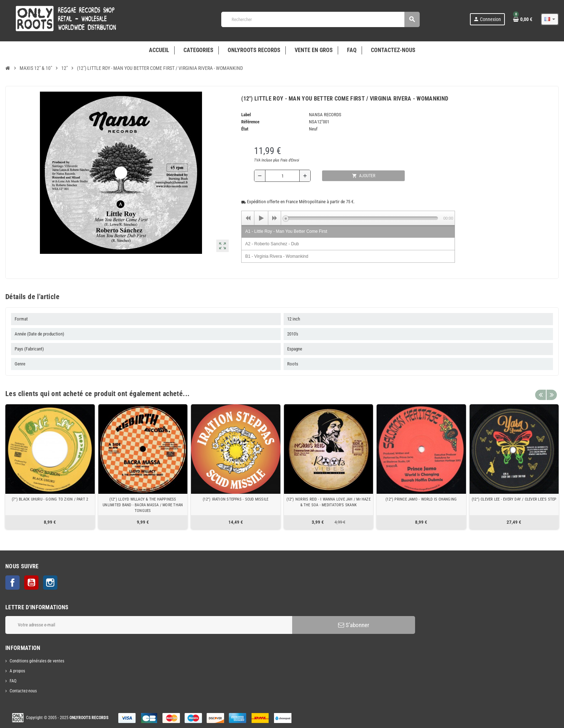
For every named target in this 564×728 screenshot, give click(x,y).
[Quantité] (282, 176)
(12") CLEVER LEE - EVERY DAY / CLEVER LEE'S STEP (514, 499)
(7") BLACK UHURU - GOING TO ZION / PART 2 (50, 499)
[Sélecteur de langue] (550, 19)
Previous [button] (540, 392)
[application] (348, 218)
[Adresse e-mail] (149, 625)
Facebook (12, 583)
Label (246, 115)
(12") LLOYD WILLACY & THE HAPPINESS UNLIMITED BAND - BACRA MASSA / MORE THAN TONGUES (143, 505)
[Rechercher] (320, 19)
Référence (250, 122)
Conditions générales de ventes (37, 661)
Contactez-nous (23, 691)
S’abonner (354, 625)
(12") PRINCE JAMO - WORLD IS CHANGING (421, 499)
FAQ (13, 681)
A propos (17, 671)
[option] (50, 467)
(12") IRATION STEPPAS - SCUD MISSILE (236, 499)
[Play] (261, 218)
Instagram (50, 583)
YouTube (31, 583)
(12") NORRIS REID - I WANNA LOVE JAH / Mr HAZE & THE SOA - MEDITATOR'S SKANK (328, 502)
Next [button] (552, 392)
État (245, 129)
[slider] (362, 218)
